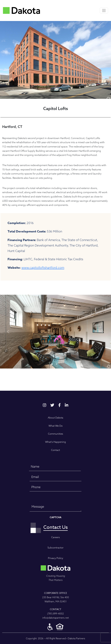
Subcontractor (55, 548)
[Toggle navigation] (104, 10)
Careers (55, 537)
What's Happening (55, 442)
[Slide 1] (57, 364)
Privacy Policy (56, 558)
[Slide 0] (52, 364)
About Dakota (55, 418)
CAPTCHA (56, 517)
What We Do (56, 426)
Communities (55, 434)
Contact (55, 450)
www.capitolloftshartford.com (43, 268)
